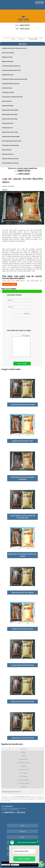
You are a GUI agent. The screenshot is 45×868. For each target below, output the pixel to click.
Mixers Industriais (7, 150)
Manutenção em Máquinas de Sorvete (12, 97)
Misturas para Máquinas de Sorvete (12, 141)
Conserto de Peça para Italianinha (11, 66)
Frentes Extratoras (7, 88)
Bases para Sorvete (7, 57)
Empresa (23, 831)
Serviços (23, 44)
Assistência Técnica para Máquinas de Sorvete (14, 48)
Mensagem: (21, 346)
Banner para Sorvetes (8, 53)
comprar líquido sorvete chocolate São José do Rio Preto (22, 517)
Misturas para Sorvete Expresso (11, 145)
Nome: (19, 300)
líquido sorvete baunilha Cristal (23, 441)
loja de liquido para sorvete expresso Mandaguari (23, 478)
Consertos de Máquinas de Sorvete (11, 70)
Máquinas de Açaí (7, 101)
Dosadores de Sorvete (8, 75)
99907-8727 (25, 25)
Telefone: (22, 315)
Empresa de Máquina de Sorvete (11, 84)
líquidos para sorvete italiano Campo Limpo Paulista (22, 555)
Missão (23, 837)
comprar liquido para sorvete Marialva (23, 405)
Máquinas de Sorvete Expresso (10, 110)
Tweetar (5, 190)
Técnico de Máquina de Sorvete (10, 163)
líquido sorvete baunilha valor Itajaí (23, 702)
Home (22, 826)
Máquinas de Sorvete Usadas (10, 119)
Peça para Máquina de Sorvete (10, 159)
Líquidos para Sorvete (8, 92)
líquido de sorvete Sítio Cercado (23, 629)
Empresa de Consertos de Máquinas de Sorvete (15, 79)
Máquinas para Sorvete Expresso (11, 136)
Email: (19, 307)
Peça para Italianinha (8, 154)
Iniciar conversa (24, 859)
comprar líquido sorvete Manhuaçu (23, 665)
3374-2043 (25, 29)
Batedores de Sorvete (8, 61)
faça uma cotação (10, 284)
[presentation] (19, 324)
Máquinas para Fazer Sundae (10, 132)
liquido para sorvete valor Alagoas (22, 593)
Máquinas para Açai (8, 128)
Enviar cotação (22, 364)
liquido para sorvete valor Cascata (22, 738)
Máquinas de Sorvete (8, 106)
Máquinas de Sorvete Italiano (10, 114)
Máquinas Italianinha (8, 123)
